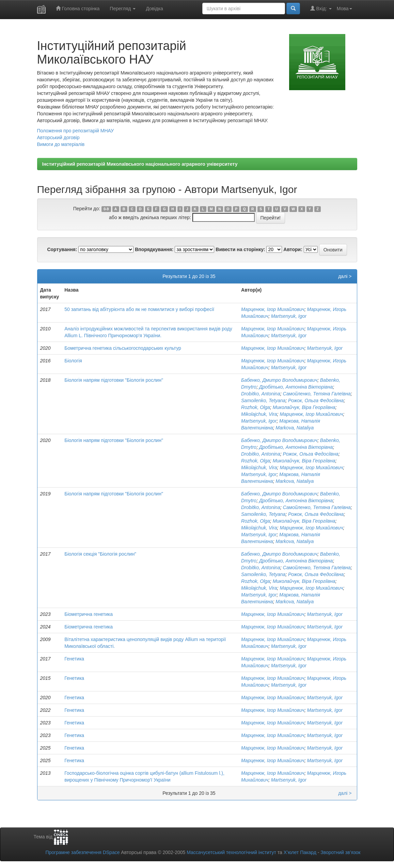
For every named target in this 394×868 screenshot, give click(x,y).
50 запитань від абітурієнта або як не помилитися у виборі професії (139, 309)
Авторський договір (58, 137)
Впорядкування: (154, 249)
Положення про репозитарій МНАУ (76, 131)
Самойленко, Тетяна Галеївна (317, 394)
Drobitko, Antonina (261, 394)
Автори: (293, 249)
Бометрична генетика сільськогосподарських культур (123, 348)
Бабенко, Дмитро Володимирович (279, 380)
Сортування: (62, 249)
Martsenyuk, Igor (289, 316)
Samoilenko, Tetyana (263, 400)
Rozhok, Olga (256, 407)
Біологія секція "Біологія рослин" (100, 554)
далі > (345, 276)
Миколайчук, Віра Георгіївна (304, 407)
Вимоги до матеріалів (61, 144)
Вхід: (321, 8)
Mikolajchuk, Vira (259, 414)
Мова (344, 9)
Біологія (73, 361)
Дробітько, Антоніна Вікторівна (296, 387)
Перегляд (123, 9)
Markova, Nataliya (295, 428)
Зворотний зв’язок (340, 852)
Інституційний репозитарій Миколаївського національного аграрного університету (140, 164)
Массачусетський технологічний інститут (231, 852)
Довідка (154, 9)
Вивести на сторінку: (240, 249)
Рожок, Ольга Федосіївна (316, 400)
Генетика (74, 659)
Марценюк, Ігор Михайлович (273, 309)
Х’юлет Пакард (300, 852)
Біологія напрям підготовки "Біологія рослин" (114, 380)
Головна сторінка (78, 8)
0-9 (106, 209)
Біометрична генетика (89, 614)
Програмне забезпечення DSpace (82, 852)
